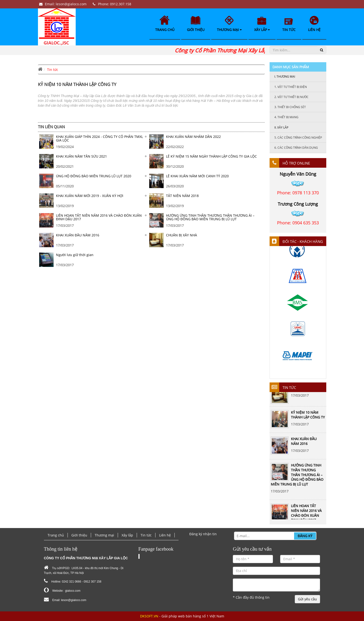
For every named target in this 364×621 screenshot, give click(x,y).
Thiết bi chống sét (290, 107)
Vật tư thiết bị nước (291, 97)
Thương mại (229, 24)
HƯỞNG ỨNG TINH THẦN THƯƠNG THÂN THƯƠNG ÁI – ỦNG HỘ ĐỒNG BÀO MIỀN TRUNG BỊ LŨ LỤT (297, 477)
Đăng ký (305, 536)
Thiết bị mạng (286, 117)
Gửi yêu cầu (307, 599)
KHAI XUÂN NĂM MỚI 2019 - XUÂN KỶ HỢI (90, 196)
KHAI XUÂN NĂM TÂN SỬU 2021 (81, 156)
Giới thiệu (196, 24)
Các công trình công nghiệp (298, 138)
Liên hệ (314, 24)
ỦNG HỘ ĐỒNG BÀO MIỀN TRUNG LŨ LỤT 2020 (94, 176)
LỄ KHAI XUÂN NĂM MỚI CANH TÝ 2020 (197, 176)
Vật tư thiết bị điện (291, 87)
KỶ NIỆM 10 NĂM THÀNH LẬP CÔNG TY (308, 417)
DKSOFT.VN (149, 616)
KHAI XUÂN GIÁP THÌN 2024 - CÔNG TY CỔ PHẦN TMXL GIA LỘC (99, 138)
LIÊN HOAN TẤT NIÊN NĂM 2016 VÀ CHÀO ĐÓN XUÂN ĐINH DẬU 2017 (306, 515)
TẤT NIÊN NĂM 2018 (182, 196)
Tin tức (289, 25)
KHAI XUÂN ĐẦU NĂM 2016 (304, 443)
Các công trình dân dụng (296, 148)
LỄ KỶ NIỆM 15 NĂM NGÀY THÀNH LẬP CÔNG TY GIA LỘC (211, 156)
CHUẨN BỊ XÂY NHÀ (182, 235)
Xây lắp (262, 24)
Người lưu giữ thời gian (75, 255)
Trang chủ (165, 24)
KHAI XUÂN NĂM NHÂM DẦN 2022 (193, 137)
